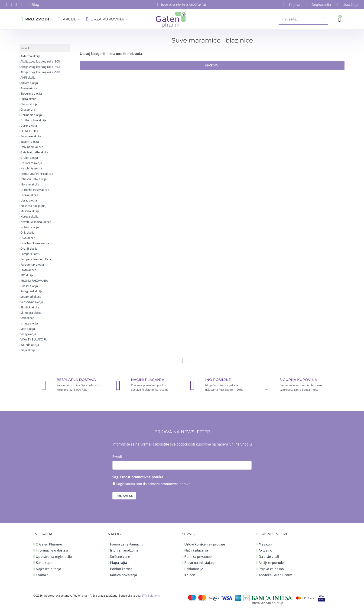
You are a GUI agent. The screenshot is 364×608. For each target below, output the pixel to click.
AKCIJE (27, 48)
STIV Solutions (151, 596)
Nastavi (212, 65)
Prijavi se (124, 496)
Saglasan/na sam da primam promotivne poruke (153, 484)
